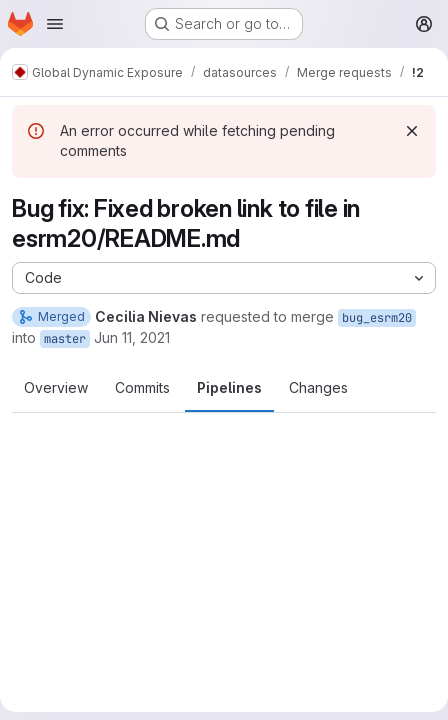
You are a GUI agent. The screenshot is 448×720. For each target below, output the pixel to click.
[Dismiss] (412, 131)
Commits (142, 387)
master (65, 339)
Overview (56, 387)
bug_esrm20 (377, 318)
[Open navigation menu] (55, 24)
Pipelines (229, 387)
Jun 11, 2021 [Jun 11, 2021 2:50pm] (132, 337)
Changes (318, 387)
